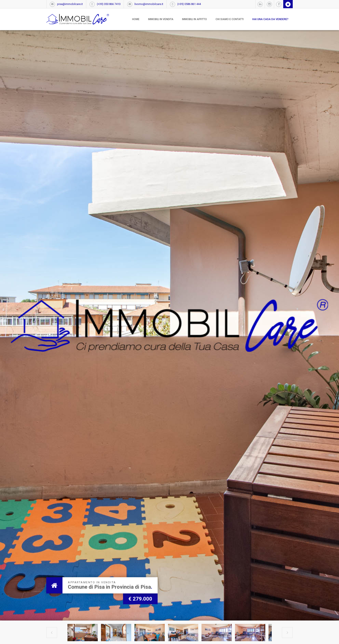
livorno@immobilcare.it (149, 4)
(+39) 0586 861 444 (189, 4)
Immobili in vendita (161, 19)
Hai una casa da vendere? (270, 19)
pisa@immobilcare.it (70, 4)
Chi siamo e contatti (230, 19)
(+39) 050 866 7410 (109, 4)
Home (136, 19)
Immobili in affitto (194, 19)
